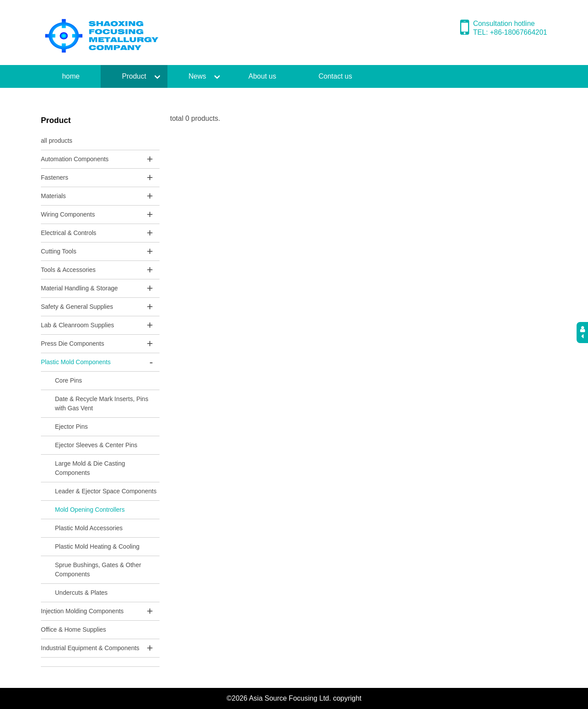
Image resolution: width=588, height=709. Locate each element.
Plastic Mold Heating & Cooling (97, 546)
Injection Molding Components (82, 611)
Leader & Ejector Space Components (106, 491)
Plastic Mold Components (76, 362)
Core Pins (68, 380)
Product (134, 76)
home (71, 76)
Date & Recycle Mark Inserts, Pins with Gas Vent (102, 403)
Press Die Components (73, 344)
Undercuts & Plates (81, 593)
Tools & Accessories (68, 270)
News (197, 76)
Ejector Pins (71, 427)
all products (57, 141)
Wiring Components (68, 214)
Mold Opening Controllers (90, 510)
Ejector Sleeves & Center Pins (96, 445)
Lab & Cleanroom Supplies (78, 325)
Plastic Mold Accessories (89, 528)
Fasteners (54, 177)
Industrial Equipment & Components (90, 648)
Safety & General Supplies (77, 307)
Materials (53, 196)
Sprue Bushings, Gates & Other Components (98, 570)
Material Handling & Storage (79, 288)
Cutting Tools (59, 251)
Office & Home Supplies (73, 629)
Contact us (335, 76)
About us (262, 76)
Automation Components (75, 159)
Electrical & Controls (69, 233)
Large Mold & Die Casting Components (90, 468)
